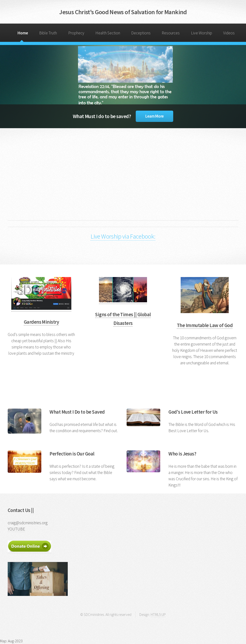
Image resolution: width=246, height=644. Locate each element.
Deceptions (141, 33)
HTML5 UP (158, 615)
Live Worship (202, 33)
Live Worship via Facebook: (123, 236)
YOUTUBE (16, 529)
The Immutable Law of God (205, 325)
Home (23, 33)
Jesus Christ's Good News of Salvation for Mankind (123, 12)
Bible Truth (48, 33)
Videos (229, 33)
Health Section (108, 33)
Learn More (155, 116)
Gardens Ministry (41, 322)
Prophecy (76, 33)
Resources (171, 33)
